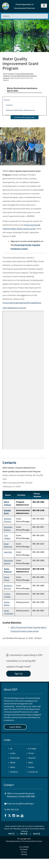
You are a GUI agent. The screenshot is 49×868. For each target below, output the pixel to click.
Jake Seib (8, 552)
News (30, 763)
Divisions (11, 74)
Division (7, 100)
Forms (30, 753)
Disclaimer (24, 849)
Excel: (37, 834)
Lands (12, 753)
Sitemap (24, 854)
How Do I (31, 758)
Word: (24, 834)
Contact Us (32, 772)
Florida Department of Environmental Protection (24, 841)
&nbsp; (23, 380)
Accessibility (24, 847)
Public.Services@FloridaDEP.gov (20, 804)
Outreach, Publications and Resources (20, 110)
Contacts (9, 105)
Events (30, 767)
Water (12, 767)
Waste (12, 763)
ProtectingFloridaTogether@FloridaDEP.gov (22, 303)
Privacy (24, 852)
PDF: (11, 834)
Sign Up (19, 674)
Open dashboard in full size (14, 308)
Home (5, 74)
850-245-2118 (13, 810)
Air (10, 749)
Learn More (15, 727)
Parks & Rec (14, 758)
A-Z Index (31, 749)
